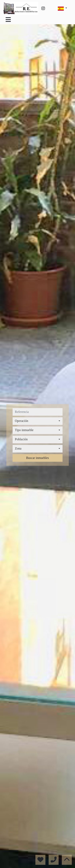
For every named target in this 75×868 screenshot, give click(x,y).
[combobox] (37, 421)
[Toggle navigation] (8, 20)
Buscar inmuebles (37, 458)
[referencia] (37, 412)
